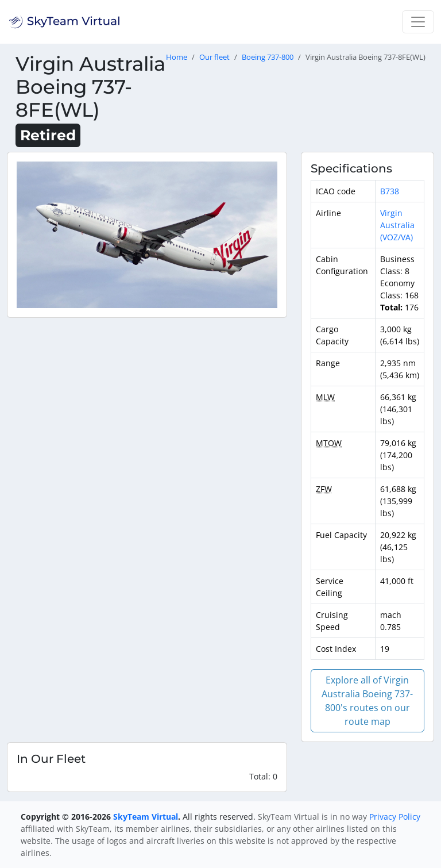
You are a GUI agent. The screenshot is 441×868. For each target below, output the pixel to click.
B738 (390, 191)
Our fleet (214, 57)
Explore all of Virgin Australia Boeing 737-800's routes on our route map (367, 701)
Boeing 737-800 (268, 57)
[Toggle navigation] (418, 22)
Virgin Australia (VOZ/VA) (397, 225)
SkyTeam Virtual (146, 817)
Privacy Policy (395, 817)
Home (177, 57)
